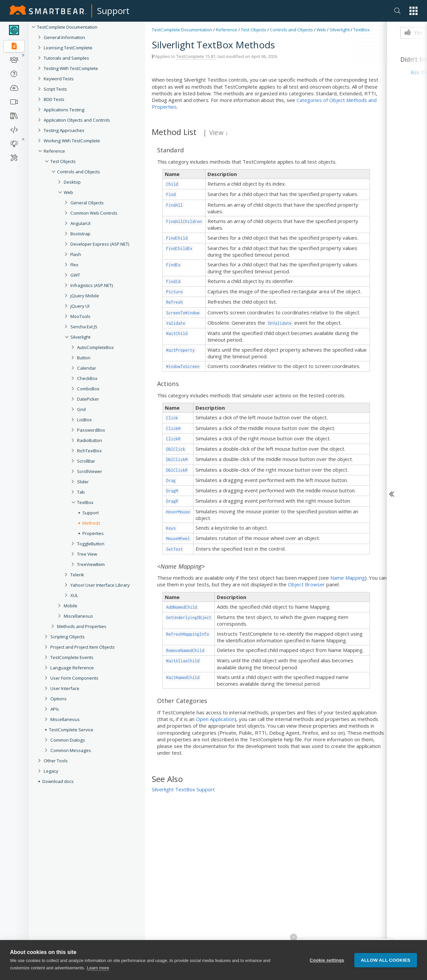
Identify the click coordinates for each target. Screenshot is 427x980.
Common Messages (71, 750)
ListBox (84, 420)
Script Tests (55, 89)
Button (84, 358)
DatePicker (88, 399)
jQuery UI (80, 306)
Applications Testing (64, 110)
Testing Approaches (64, 130)
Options (59, 699)
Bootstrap (80, 234)
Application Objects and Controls (77, 120)
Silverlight (80, 337)
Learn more (98, 968)
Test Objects (63, 161)
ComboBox (88, 389)
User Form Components (74, 678)
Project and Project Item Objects (83, 647)
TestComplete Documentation (67, 27)
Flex (74, 265)
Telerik (77, 575)
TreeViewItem (91, 564)
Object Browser (306, 584)
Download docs (58, 781)
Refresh (174, 302)
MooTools (80, 316)
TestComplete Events (72, 657)
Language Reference (72, 668)
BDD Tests (54, 99)
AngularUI (80, 223)
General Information (64, 37)
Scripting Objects (68, 637)
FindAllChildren (184, 221)
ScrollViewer (90, 471)
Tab (81, 492)
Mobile (71, 606)
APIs (55, 709)
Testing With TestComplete (71, 68)
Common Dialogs (68, 740)
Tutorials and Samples (66, 58)
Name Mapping (348, 578)
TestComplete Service (71, 730)
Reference (54, 151)
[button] (413, 11)
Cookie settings (327, 960)
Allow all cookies (386, 960)
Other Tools (56, 761)
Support (113, 11)
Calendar (87, 368)
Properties (93, 533)
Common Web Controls (94, 213)
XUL (74, 595)
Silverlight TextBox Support (183, 789)
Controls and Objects (79, 172)
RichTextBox (89, 451)
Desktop (72, 182)
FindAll (174, 205)
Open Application (215, 719)
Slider (83, 482)
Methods (91, 523)
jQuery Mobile (85, 296)
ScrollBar (86, 461)
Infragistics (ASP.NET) (92, 285)
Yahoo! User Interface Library (100, 585)
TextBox (85, 502)
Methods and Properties (82, 626)
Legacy (51, 771)
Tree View (87, 554)
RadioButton (90, 440)
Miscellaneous (78, 616)
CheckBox (87, 378)
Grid (81, 409)
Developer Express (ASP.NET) (100, 244)
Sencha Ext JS (84, 327)
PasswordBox (91, 430)
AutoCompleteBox (95, 347)
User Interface (65, 688)
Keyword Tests (59, 79)
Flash (76, 254)
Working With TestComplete (72, 141)
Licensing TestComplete (68, 48)
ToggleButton (91, 544)
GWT (75, 275)
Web (68, 192)
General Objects (87, 203)
